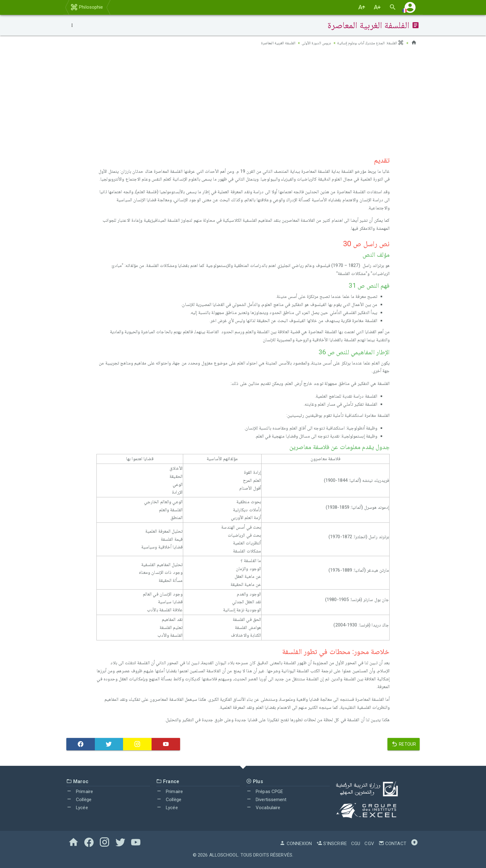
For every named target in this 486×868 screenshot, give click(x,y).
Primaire (80, 792)
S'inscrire (332, 844)
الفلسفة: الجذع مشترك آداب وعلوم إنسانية (367, 43)
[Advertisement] (243, 99)
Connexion (296, 844)
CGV (369, 844)
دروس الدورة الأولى (309, 43)
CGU (356, 844)
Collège (79, 800)
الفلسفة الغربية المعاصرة (268, 43)
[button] (410, 7)
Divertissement (266, 800)
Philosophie (87, 7)
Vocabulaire (263, 808)
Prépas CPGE (265, 792)
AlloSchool (224, 855)
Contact (392, 844)
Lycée (77, 808)
